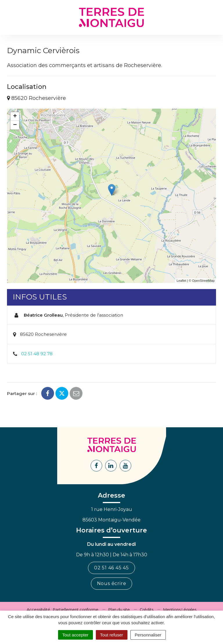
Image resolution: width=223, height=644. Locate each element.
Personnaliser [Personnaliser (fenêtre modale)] (148, 635)
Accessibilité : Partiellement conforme (63, 609)
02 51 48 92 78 (37, 354)
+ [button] (15, 116)
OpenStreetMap (203, 281)
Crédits (146, 609)
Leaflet (181, 281)
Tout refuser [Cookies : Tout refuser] (112, 635)
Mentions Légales (180, 609)
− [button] (15, 125)
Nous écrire (112, 583)
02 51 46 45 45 (111, 568)
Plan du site (119, 609)
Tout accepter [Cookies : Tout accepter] (75, 635)
